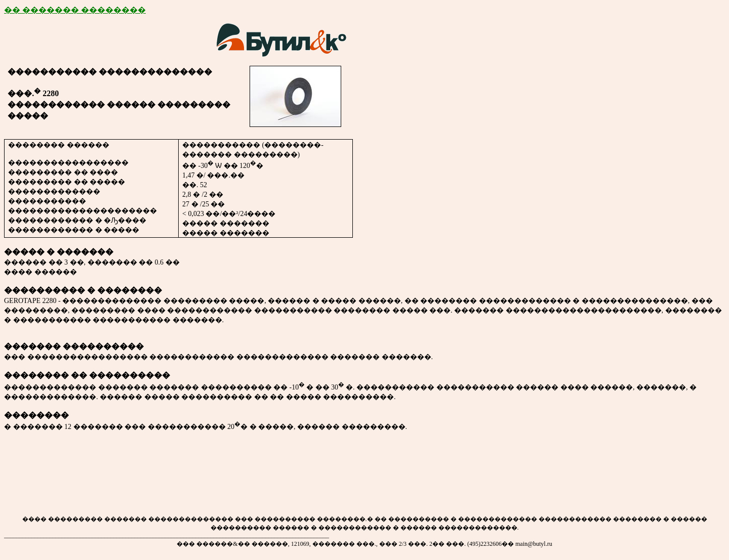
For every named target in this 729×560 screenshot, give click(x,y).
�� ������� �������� (75, 10)
